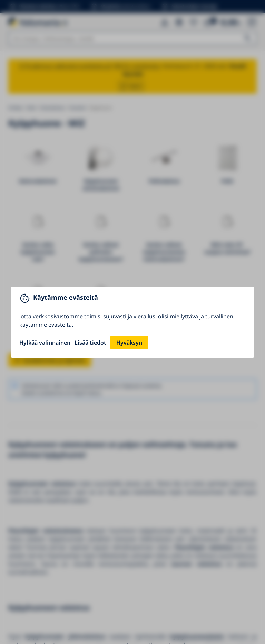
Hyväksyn (129, 343)
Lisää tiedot (90, 343)
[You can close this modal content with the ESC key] (132, 322)
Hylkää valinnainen (45, 343)
